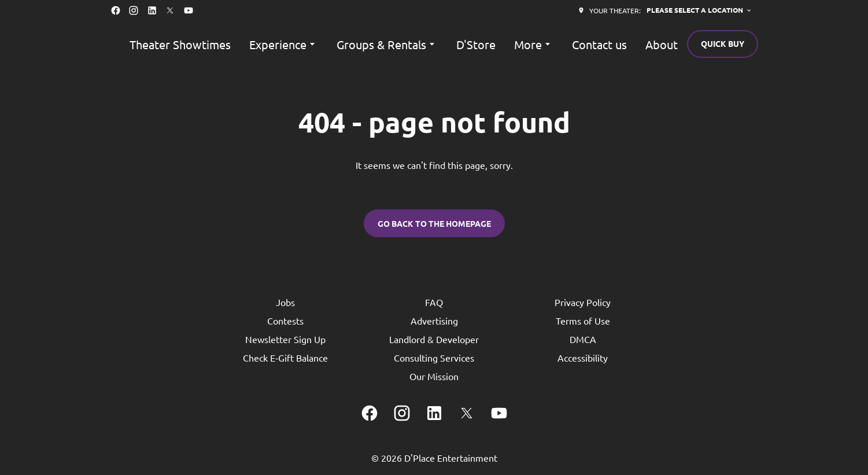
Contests (285, 321)
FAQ (434, 302)
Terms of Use (583, 321)
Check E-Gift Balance (285, 358)
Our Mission (434, 376)
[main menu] (404, 44)
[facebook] (116, 10)
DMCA (583, 339)
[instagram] (134, 10)
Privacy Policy (583, 302)
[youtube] (189, 10)
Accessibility (583, 358)
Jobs (285, 302)
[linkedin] (152, 10)
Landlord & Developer (434, 339)
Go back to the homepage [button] (434, 223)
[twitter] (170, 10)
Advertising (434, 321)
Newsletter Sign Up (285, 339)
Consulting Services (434, 358)
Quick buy (723, 43)
